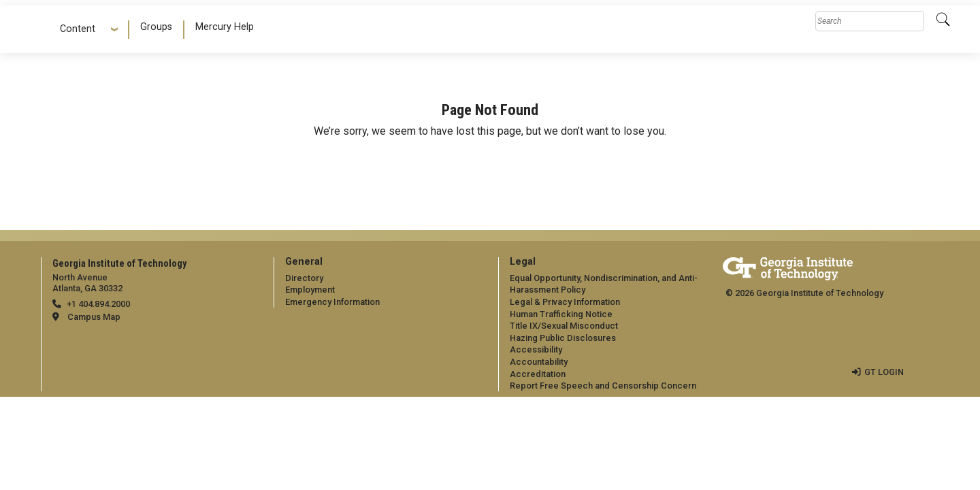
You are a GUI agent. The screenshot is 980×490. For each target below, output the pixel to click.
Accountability (539, 362)
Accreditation (538, 374)
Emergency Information (332, 302)
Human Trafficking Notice (561, 314)
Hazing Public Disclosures (563, 338)
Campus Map (94, 317)
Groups (156, 27)
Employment (310, 290)
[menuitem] (157, 30)
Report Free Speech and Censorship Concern (603, 386)
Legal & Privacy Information (565, 302)
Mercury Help (225, 27)
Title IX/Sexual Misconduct (564, 326)
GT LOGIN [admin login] (884, 372)
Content (83, 29)
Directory (304, 278)
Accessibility (536, 349)
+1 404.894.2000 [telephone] (98, 304)
